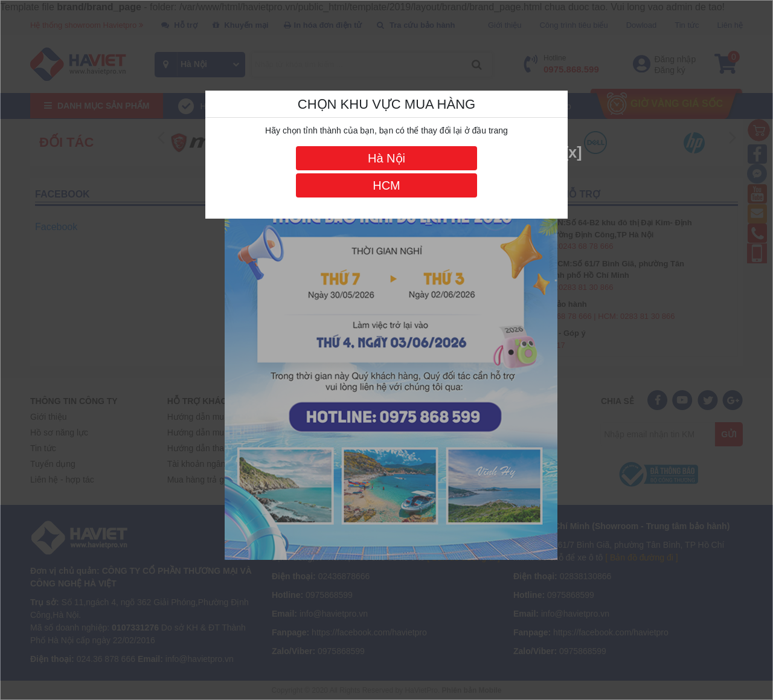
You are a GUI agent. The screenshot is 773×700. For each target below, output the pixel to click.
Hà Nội (386, 158)
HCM (386, 185)
